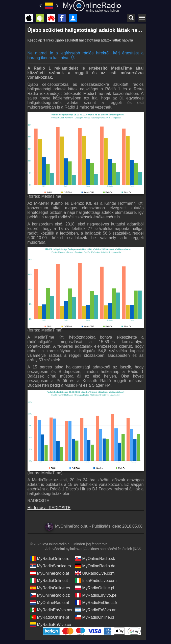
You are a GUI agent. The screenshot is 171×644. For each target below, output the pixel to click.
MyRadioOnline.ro (50, 558)
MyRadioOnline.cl (94, 617)
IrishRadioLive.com (96, 580)
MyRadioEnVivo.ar (95, 610)
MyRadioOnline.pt (50, 617)
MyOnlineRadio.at (50, 573)
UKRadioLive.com (95, 573)
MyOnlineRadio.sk (95, 558)
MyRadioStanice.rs (51, 566)
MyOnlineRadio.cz (50, 595)
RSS (138, 549)
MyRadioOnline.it (49, 580)
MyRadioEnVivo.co (51, 625)
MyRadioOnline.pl (94, 588)
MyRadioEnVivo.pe (96, 595)
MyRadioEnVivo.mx (51, 610)
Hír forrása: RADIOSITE (49, 508)
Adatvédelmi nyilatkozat (64, 549)
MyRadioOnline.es (50, 588)
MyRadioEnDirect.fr (96, 603)
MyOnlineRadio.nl (50, 603)
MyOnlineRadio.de (95, 566)
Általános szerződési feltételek (108, 549)
